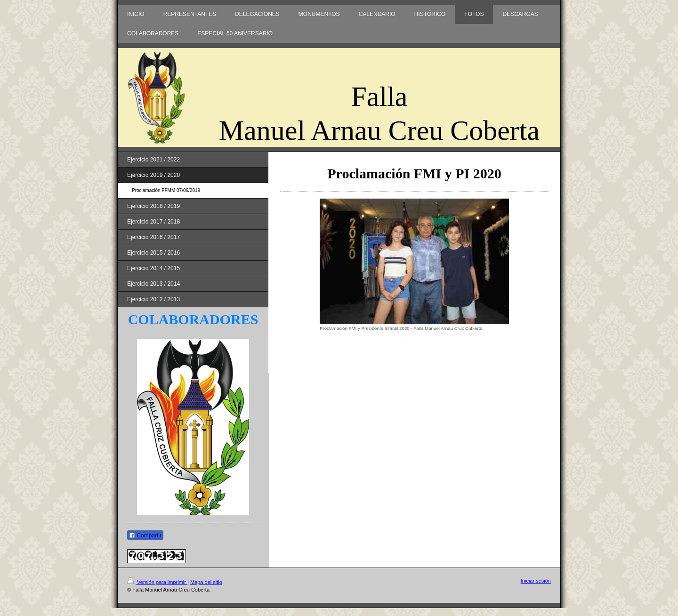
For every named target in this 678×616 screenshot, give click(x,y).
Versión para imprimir (157, 582)
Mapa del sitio (206, 582)
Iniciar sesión (536, 581)
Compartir (145, 536)
